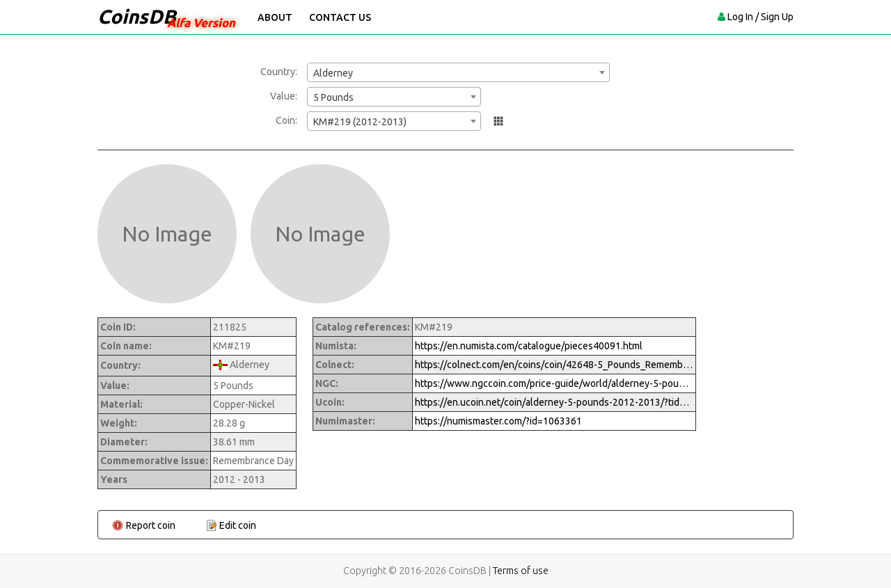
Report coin (151, 525)
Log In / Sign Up (760, 17)
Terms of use (521, 571)
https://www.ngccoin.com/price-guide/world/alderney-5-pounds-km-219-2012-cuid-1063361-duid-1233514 (554, 383)
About (275, 17)
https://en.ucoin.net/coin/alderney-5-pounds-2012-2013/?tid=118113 (554, 402)
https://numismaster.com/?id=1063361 (498, 421)
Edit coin (238, 525)
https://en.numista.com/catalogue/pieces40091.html (529, 346)
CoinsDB (137, 16)
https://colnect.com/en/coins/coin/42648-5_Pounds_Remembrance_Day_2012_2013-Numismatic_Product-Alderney (554, 365)
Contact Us (340, 17)
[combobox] (458, 72)
